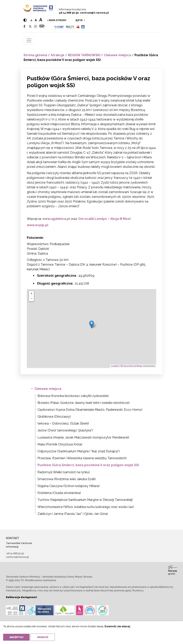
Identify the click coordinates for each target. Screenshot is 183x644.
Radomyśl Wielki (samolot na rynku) (64, 472)
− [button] (31, 299)
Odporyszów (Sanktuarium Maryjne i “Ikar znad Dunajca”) (79, 451)
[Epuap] (59, 27)
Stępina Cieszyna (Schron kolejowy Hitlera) (69, 486)
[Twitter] (30, 27)
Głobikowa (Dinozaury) (54, 417)
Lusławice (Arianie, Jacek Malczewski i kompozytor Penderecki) (83, 437)
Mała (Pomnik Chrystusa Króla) (60, 444)
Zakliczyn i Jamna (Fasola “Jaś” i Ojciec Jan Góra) (73, 514)
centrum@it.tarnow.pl (94, 13)
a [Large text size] (41, 20)
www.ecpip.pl (38, 225)
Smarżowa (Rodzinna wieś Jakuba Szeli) (67, 479)
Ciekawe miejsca (117, 55)
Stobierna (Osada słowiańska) (59, 493)
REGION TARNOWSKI (84, 55)
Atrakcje (57, 55)
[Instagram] (35, 27)
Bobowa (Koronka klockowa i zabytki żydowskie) (73, 396)
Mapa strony (58, 20)
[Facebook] (24, 27)
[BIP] (78, 27)
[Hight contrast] (25, 20)
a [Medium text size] (36, 20)
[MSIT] (70, 27)
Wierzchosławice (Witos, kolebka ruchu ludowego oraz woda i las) (86, 507)
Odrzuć (43, 637)
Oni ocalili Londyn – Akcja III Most (104, 219)
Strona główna (35, 55)
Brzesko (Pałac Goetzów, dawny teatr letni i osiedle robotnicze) (84, 403)
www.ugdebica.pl (56, 219)
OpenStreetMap (133, 366)
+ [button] (31, 294)
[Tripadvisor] (42, 27)
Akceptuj (16, 637)
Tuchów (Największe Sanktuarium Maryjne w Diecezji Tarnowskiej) (85, 500)
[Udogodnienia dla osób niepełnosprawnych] (83, 27)
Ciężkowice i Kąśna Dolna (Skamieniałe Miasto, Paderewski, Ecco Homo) (90, 410)
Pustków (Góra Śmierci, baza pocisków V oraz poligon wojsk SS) (88, 465)
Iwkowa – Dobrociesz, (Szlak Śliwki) (63, 423)
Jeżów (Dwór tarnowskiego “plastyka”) (65, 430)
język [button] (79, 20)
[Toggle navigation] (29, 40)
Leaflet (115, 366)
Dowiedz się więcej (117, 626)
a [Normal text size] (31, 20)
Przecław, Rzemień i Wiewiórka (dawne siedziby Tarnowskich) (82, 458)
